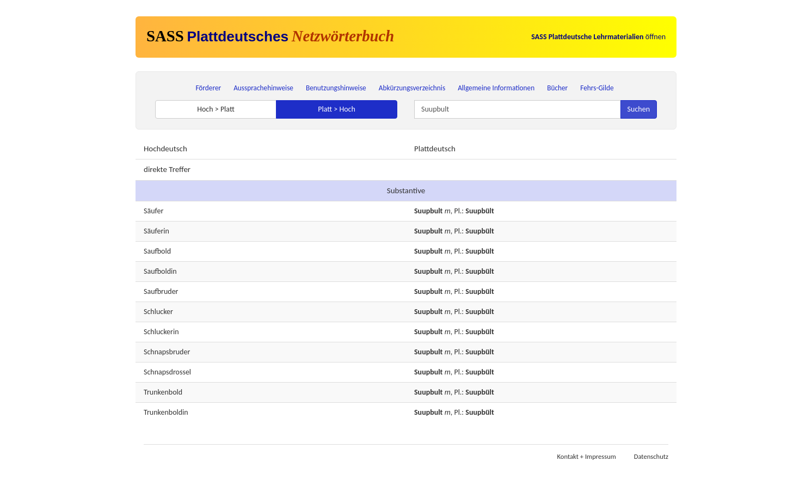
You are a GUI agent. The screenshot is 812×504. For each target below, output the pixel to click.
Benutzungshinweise (336, 88)
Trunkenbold (163, 392)
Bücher (557, 88)
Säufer (153, 211)
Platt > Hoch (337, 109)
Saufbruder (161, 291)
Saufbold (157, 251)
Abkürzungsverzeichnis (412, 88)
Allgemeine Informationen (496, 88)
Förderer (208, 88)
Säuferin (156, 231)
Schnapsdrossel (167, 372)
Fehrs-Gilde (597, 88)
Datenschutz (651, 456)
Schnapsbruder (167, 352)
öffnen (598, 37)
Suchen (639, 109)
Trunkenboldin (166, 412)
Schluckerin (161, 332)
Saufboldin (160, 271)
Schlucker (158, 312)
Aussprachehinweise (263, 88)
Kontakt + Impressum (587, 456)
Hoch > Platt (216, 109)
